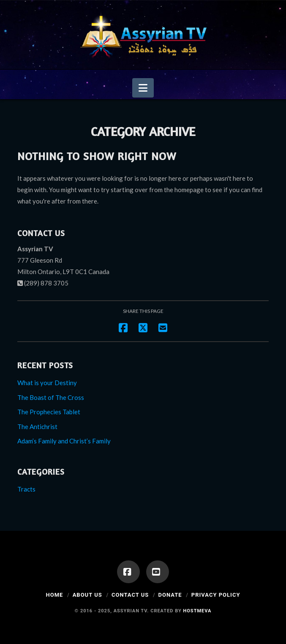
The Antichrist (37, 427)
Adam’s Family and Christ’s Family (64, 441)
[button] (143, 88)
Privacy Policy (216, 595)
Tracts (26, 489)
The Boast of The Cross (51, 397)
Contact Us (130, 595)
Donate (170, 595)
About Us (87, 595)
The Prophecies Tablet (49, 412)
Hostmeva (197, 611)
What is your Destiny (47, 383)
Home (55, 595)
